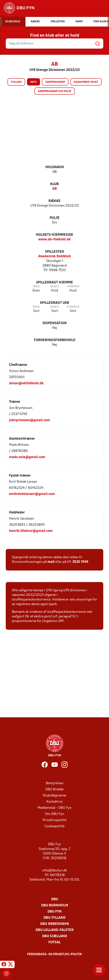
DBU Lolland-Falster (55, 930)
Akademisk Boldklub (54, 256)
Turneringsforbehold (54, 340)
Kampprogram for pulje (55, 91)
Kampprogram (55, 82)
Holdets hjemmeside (54, 235)
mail (51, 562)
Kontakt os (54, 802)
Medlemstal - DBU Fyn (54, 808)
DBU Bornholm (55, 906)
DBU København (55, 924)
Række (54, 201)
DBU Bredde (54, 789)
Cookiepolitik (55, 826)
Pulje (55, 218)
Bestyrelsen (55, 783)
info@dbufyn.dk (54, 871)
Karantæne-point (86, 82)
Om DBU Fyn (55, 814)
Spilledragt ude (55, 303)
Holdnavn (55, 167)
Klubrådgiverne (54, 796)
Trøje (36, 287)
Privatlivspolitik (54, 820)
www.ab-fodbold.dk (54, 240)
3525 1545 (80, 562)
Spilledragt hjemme (54, 283)
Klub (54, 184)
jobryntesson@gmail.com (30, 420)
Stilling (16, 82)
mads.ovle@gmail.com (27, 457)
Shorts (54, 287)
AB (55, 189)
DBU (55, 899)
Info (34, 82)
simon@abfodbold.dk (26, 383)
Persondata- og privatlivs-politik (55, 954)
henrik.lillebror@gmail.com (31, 531)
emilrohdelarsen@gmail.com (32, 494)
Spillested (54, 252)
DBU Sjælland (55, 936)
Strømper (73, 287)
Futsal (54, 942)
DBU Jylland (54, 918)
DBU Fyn (55, 912)
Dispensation (55, 323)
